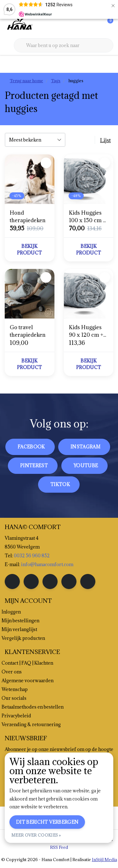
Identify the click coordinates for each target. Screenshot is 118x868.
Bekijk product (29, 249)
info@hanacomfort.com (47, 564)
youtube (86, 466)
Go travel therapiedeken (28, 331)
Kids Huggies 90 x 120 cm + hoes (86, 331)
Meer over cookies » (36, 835)
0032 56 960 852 (32, 556)
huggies (76, 81)
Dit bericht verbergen (47, 822)
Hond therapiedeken (28, 217)
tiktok (60, 484)
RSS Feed (59, 847)
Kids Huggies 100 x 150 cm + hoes (87, 217)
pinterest (34, 466)
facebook (31, 447)
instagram (85, 447)
